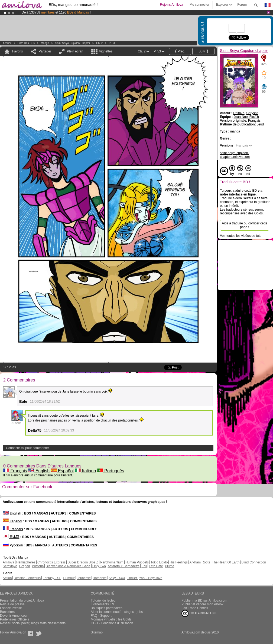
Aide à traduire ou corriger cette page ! (245, 225)
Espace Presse (11, 608)
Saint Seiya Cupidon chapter (73, 43)
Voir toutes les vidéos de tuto (241, 236)
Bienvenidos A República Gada (68, 566)
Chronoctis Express (51, 562)
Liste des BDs (26, 43)
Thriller (132, 578)
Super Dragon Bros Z (83, 562)
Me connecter (199, 5)
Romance (100, 578)
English (39, 471)
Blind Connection (254, 562)
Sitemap (97, 632)
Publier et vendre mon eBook (202, 604)
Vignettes (106, 51)
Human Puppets (137, 562)
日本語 (11, 537)
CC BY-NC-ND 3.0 (199, 613)
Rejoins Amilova (172, 5)
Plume (170, 566)
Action (7, 578)
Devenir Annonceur (14, 616)
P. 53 (112, 43)
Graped (25, 566)
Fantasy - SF (52, 578)
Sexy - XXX (117, 578)
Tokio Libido (159, 562)
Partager (45, 51)
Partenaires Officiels (14, 619)
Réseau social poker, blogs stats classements (33, 623)
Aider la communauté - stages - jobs (117, 612)
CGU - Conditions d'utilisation (112, 623)
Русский (13, 545)
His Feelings (179, 562)
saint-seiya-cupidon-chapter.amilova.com (235, 155)
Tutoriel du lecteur (104, 600)
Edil (144, 566)
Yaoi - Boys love (151, 578)
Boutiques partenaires (107, 608)
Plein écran (75, 51)
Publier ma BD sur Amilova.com (204, 600)
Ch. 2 (99, 43)
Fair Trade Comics (195, 608)
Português (111, 471)
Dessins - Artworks (27, 578)
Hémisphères (26, 562)
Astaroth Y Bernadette (123, 566)
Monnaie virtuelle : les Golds (111, 619)
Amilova (9, 562)
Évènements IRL (103, 604)
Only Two (99, 566)
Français (15, 471)
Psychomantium (112, 562)
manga (45, 43)
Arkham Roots (200, 562)
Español (62, 471)
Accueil (7, 43)
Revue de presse (12, 604)
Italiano (85, 471)
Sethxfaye (10, 566)
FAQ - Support (101, 616)
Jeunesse (84, 578)
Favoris (17, 51)
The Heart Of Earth (226, 562)
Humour (69, 578)
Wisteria (38, 566)
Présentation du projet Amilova (22, 600)
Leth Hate (156, 566)
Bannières (7, 612)
